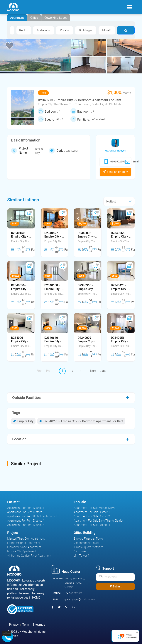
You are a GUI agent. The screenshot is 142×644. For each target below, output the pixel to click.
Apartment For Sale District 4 (92, 525)
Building (86, 30)
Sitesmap (39, 625)
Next (93, 371)
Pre (48, 371)
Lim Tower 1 (82, 556)
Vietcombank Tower (87, 543)
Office (34, 18)
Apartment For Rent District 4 (26, 521)
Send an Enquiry (115, 172)
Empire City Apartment (22, 551)
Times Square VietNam (88, 547)
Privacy (14, 625)
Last (103, 371)
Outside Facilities (26, 398)
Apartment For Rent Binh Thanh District (32, 516)
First (39, 371)
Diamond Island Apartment (24, 547)
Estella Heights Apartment (24, 543)
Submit (115, 587)
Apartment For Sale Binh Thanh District (98, 521)
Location (19, 439)
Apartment (17, 18)
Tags (16, 413)
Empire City (23, 421)
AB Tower (80, 551)
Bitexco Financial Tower (89, 539)
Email (132, 162)
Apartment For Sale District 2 (92, 516)
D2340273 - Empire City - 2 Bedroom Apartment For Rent (81, 421)
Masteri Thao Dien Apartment (26, 539)
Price (65, 30)
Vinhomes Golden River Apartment (29, 556)
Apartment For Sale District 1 (92, 512)
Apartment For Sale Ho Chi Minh (94, 508)
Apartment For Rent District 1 (26, 508)
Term (26, 625)
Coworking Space (56, 18)
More (107, 30)
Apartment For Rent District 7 (26, 525)
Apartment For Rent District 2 (26, 512)
